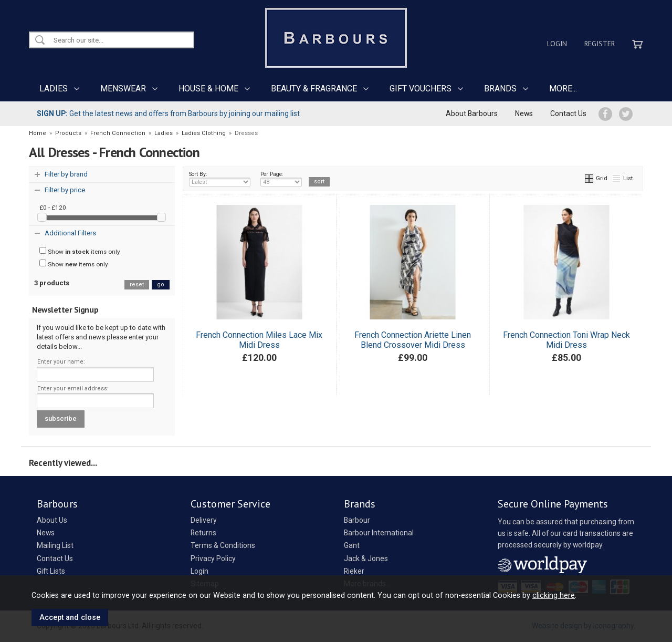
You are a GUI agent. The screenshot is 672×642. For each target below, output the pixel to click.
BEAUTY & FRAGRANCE (314, 89)
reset (137, 284)
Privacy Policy (213, 558)
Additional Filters (70, 233)
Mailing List (55, 545)
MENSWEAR (123, 89)
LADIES (54, 89)
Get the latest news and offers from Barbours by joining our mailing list (168, 113)
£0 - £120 (53, 208)
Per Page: (281, 179)
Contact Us (568, 113)
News (524, 113)
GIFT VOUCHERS (421, 89)
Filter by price (65, 190)
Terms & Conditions (223, 545)
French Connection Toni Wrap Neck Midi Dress (566, 340)
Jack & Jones (366, 558)
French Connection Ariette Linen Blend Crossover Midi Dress (413, 340)
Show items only (80, 251)
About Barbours (472, 113)
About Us (52, 520)
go (161, 284)
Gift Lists (51, 571)
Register (600, 44)
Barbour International (379, 533)
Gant (352, 545)
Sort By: (220, 179)
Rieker (354, 571)
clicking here (554, 595)
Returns (203, 533)
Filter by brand (66, 174)
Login (557, 44)
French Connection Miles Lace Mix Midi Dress (259, 340)
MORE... (563, 89)
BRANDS (500, 89)
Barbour (357, 520)
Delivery (204, 520)
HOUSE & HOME (208, 89)
